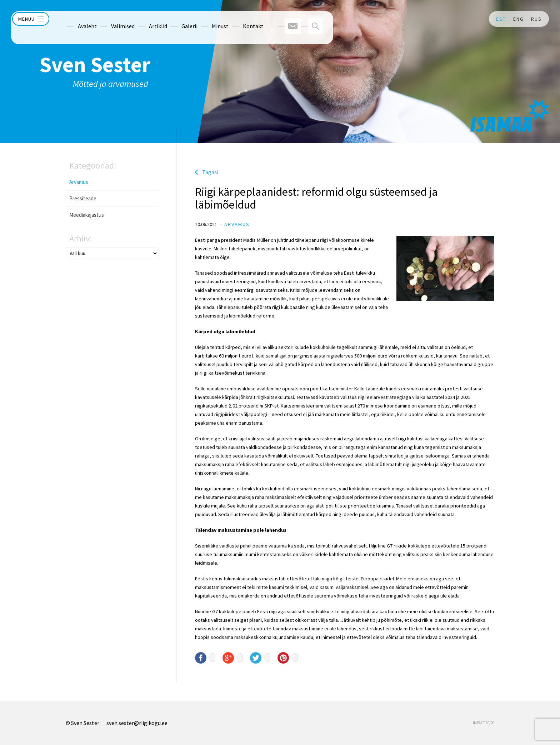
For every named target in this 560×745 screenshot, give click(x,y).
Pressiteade (83, 198)
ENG (519, 19)
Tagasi (210, 172)
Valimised (109, 19)
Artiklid (144, 19)
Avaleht (73, 19)
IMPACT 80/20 (484, 723)
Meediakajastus (87, 215)
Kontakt (239, 19)
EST (501, 19)
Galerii (175, 19)
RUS (536, 19)
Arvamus (79, 182)
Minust (206, 19)
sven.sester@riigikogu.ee (137, 723)
